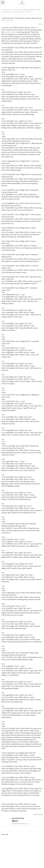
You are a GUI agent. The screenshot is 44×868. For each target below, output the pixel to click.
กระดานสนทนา (7, 10)
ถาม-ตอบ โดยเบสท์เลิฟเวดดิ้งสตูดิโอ (25, 10)
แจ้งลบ (40, 24)
